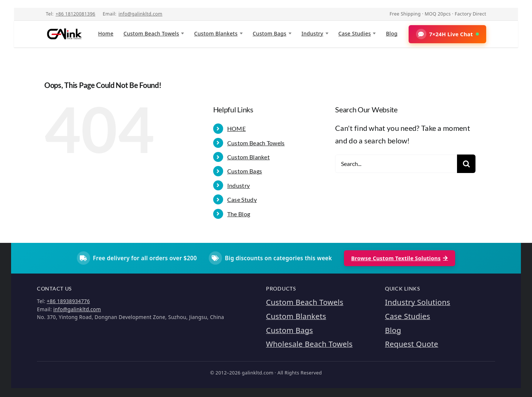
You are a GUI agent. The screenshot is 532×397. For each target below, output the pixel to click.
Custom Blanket (248, 157)
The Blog (239, 214)
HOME (236, 128)
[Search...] (396, 164)
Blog (392, 33)
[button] (447, 34)
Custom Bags (270, 33)
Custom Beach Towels (151, 33)
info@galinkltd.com (141, 14)
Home (106, 33)
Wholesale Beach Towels (309, 344)
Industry (312, 33)
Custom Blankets (216, 33)
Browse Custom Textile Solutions (400, 258)
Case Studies (355, 33)
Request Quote (412, 344)
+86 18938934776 (68, 301)
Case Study (242, 199)
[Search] (466, 164)
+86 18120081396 (75, 14)
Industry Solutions (418, 302)
